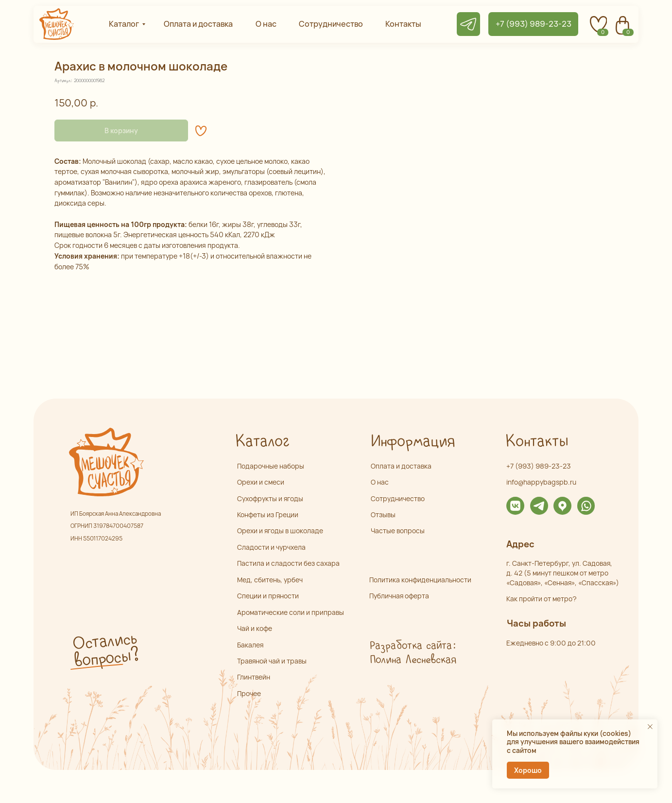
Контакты (536, 442)
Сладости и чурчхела (271, 547)
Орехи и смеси (261, 482)
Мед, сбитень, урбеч (270, 580)
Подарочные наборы (271, 466)
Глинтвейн (254, 677)
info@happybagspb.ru (541, 482)
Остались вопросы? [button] (105, 650)
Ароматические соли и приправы (291, 612)
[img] (515, 506)
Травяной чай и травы (272, 661)
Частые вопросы (398, 531)
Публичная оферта (399, 596)
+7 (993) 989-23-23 (539, 466)
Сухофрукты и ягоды (270, 498)
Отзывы (383, 515)
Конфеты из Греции (268, 515)
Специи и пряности (268, 596)
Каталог (262, 442)
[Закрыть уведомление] (650, 727)
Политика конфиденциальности (420, 580)
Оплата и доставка (401, 466)
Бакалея (250, 645)
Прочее (249, 693)
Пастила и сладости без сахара (288, 563)
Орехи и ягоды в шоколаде (280, 531)
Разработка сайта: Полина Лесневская (413, 653)
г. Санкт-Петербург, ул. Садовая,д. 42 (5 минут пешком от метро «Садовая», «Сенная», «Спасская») (563, 573)
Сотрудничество (398, 498)
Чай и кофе (255, 628)
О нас (380, 482)
